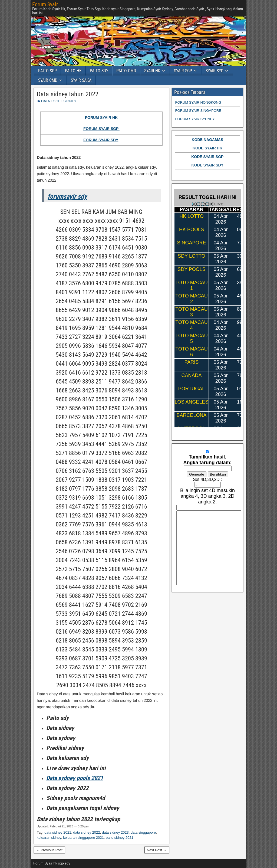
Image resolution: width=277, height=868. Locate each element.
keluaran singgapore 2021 (83, 838)
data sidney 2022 (86, 832)
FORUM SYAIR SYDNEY (195, 119)
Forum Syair (45, 4)
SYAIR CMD (48, 80)
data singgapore (143, 832)
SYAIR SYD (215, 71)
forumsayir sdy (67, 196)
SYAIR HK (152, 71)
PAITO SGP (47, 71)
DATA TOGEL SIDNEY (59, 101)
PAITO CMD (126, 71)
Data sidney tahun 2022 (68, 94)
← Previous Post (49, 850)
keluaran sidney (49, 838)
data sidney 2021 (58, 832)
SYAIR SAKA (81, 80)
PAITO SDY (99, 71)
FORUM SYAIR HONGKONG (198, 102)
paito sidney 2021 (120, 838)
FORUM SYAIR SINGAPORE (198, 111)
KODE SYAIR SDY (208, 165)
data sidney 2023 (115, 832)
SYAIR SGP (183, 71)
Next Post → (157, 850)
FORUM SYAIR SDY (101, 140)
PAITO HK (73, 71)
